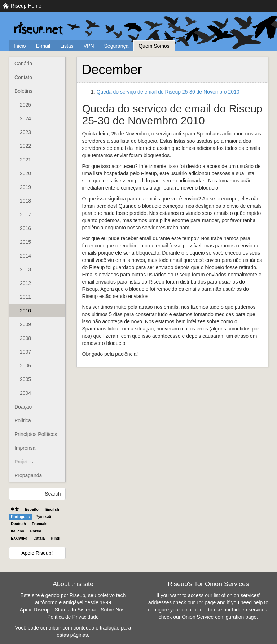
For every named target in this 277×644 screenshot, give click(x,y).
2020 (25, 173)
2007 (25, 352)
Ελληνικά (19, 538)
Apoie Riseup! (37, 553)
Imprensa (25, 448)
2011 (25, 297)
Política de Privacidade (73, 617)
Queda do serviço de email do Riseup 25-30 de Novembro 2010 (168, 92)
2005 (25, 379)
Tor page (206, 602)
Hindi (56, 538)
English (52, 509)
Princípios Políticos (36, 434)
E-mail (43, 46)
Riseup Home (26, 6)
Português (20, 517)
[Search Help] (25, 494)
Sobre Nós (113, 610)
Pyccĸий (43, 517)
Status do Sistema (75, 610)
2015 (25, 242)
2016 (25, 228)
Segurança (116, 46)
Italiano (17, 531)
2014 (25, 256)
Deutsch (18, 524)
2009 (25, 324)
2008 (25, 338)
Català (39, 538)
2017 (25, 215)
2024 (25, 118)
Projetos (24, 462)
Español (32, 509)
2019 (25, 187)
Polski (36, 531)
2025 (25, 105)
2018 (25, 201)
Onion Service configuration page (219, 617)
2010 (25, 311)
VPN (89, 46)
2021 (25, 160)
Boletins (23, 91)
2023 (25, 132)
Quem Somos (154, 46)
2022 (25, 146)
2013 (25, 269)
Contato (23, 77)
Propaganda (28, 475)
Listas (67, 46)
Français (39, 524)
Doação (23, 407)
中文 (15, 509)
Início (20, 46)
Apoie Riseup (35, 610)
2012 (25, 283)
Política (23, 420)
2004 (25, 393)
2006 (25, 366)
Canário (23, 64)
